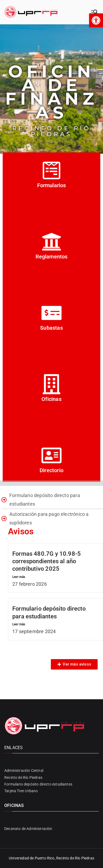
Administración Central (24, 771)
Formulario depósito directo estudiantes (38, 784)
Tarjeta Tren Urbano (21, 791)
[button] (96, 20)
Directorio (51, 470)
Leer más (19, 577)
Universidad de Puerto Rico (32, 858)
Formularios (52, 185)
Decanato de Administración (28, 829)
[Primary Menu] (94, 12)
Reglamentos (52, 257)
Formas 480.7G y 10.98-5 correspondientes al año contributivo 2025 (47, 561)
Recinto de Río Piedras (23, 777)
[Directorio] (51, 455)
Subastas (51, 328)
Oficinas (51, 399)
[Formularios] (51, 170)
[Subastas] (51, 313)
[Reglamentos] (51, 242)
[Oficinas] (51, 384)
